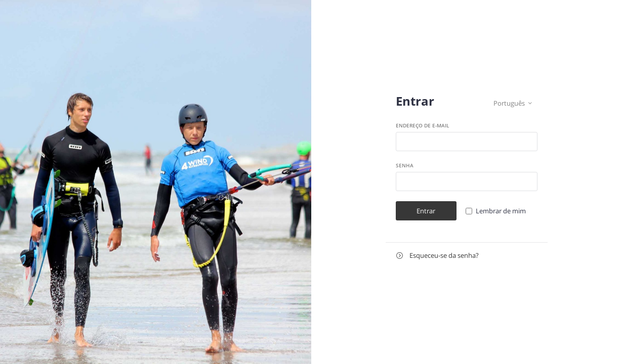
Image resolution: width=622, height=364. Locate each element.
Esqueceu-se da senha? (438, 256)
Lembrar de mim (501, 211)
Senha (405, 165)
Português (513, 103)
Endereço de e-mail (422, 125)
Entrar (426, 211)
